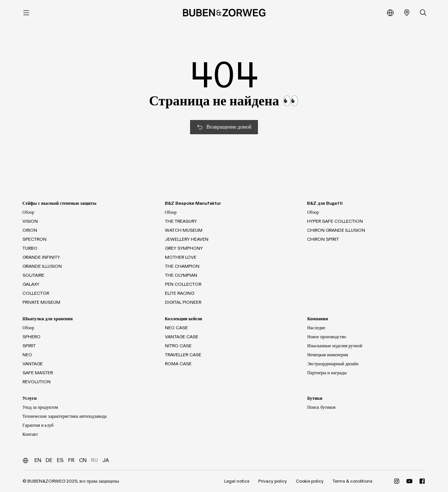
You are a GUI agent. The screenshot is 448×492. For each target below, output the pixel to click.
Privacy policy (273, 481)
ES (60, 460)
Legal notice (237, 481)
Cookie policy (310, 481)
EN (38, 460)
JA (106, 460)
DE (49, 460)
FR (71, 460)
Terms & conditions (352, 481)
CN (83, 460)
